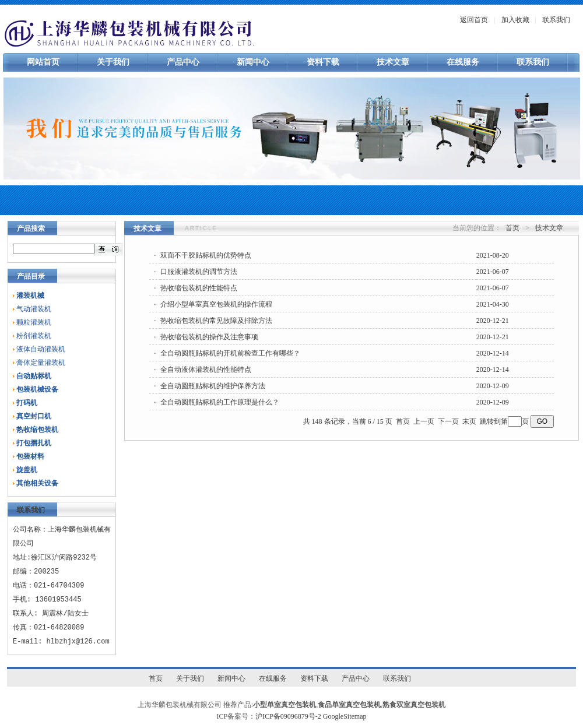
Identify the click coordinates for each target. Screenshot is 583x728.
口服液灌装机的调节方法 (199, 272)
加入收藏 (515, 20)
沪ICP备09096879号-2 (288, 716)
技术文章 (393, 62)
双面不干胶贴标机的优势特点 (206, 255)
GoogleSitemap (345, 716)
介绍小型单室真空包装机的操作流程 (216, 304)
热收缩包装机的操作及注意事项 (209, 337)
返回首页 (474, 20)
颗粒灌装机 (34, 322)
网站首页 (43, 62)
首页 (512, 228)
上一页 (424, 421)
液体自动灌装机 (41, 349)
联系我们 (556, 20)
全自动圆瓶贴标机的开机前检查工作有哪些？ (230, 353)
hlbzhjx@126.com (78, 641)
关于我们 (113, 62)
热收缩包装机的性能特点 (199, 288)
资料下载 (323, 62)
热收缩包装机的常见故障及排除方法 (216, 321)
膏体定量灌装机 (41, 363)
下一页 (448, 421)
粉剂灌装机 (34, 336)
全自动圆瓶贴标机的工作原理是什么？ (220, 402)
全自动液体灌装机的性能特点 (206, 370)
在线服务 (463, 62)
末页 (469, 421)
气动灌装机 (34, 309)
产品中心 (183, 62)
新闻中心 (253, 62)
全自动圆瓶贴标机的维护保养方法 (213, 386)
